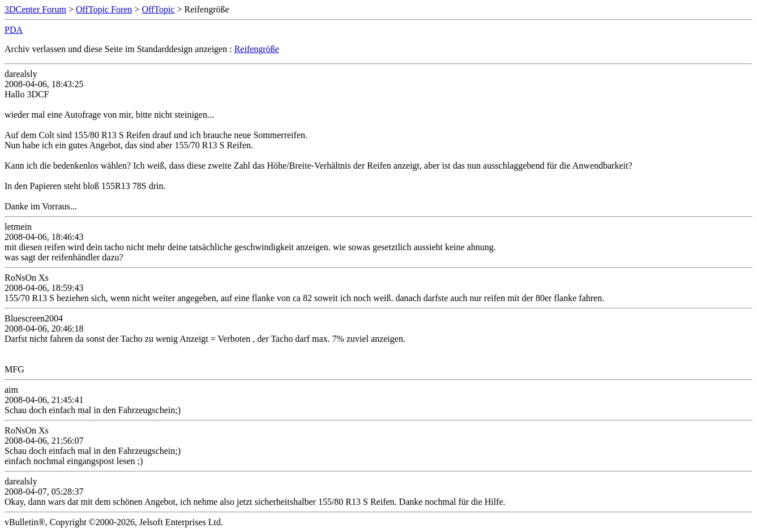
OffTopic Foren (104, 9)
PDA (14, 30)
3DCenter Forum (35, 9)
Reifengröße (257, 49)
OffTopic (158, 9)
